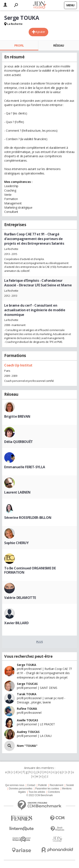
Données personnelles (21, 789)
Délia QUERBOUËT (19, 442)
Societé (70, 785)
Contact (31, 785)
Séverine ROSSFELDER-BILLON (28, 518)
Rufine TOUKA (27, 709)
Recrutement (56, 785)
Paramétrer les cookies (47, 789)
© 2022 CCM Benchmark (39, 795)
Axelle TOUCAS (27, 720)
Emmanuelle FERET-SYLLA (25, 467)
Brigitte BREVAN (17, 416)
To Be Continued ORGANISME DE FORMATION (30, 570)
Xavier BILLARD (16, 623)
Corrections (54, 792)
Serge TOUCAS (27, 684)
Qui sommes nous (15, 785)
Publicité (43, 785)
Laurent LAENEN (17, 492)
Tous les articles (37, 792)
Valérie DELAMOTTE (20, 598)
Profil (19, 45)
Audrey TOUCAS (28, 732)
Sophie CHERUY (16, 543)
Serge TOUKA (26, 665)
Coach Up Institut (18, 365)
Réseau (59, 45)
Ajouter (40, 32)
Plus (39, 642)
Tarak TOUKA (27, 694)
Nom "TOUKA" (27, 746)
